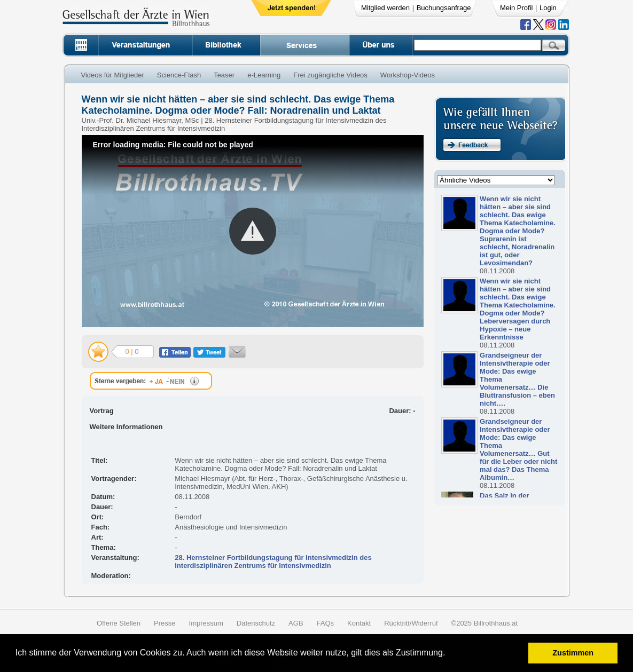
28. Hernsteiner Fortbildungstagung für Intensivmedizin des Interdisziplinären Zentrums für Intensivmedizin (273, 562)
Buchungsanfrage (444, 8)
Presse (165, 623)
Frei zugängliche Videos (330, 75)
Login (548, 8)
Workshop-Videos (408, 75)
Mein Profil (516, 8)
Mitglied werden (385, 8)
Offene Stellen (119, 623)
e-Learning (264, 75)
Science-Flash (179, 75)
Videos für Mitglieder (113, 75)
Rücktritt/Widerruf (411, 623)
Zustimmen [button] (573, 653)
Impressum (206, 623)
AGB (296, 623)
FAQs (326, 623)
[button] (449, 654)
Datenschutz (256, 623)
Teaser (224, 75)
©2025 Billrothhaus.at (485, 623)
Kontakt (359, 623)
